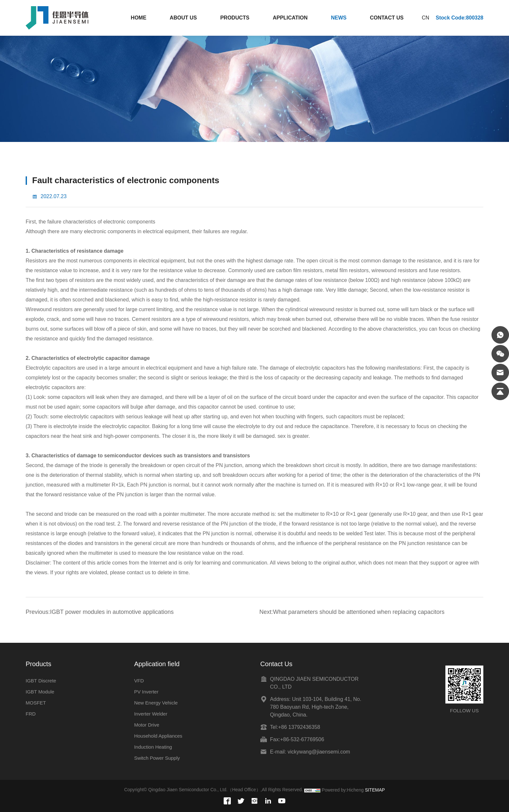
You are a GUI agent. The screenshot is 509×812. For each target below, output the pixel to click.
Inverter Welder (151, 714)
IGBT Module (40, 692)
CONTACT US (387, 18)
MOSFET (36, 703)
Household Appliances (158, 736)
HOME (139, 18)
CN (425, 18)
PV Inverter (146, 692)
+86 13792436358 (299, 727)
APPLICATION (290, 18)
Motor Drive (147, 725)
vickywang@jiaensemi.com (319, 752)
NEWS (339, 18)
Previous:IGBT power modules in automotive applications (100, 612)
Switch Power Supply (157, 758)
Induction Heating (153, 747)
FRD (31, 714)
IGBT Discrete (41, 681)
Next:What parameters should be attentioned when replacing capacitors (352, 612)
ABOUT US (183, 18)
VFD (139, 681)
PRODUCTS (235, 18)
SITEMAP (375, 790)
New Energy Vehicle (156, 703)
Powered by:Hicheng (343, 790)
